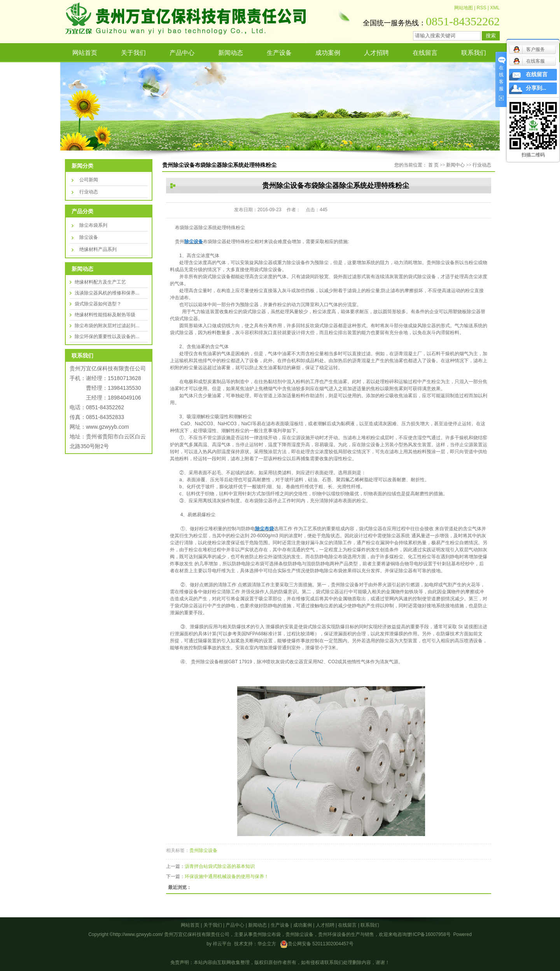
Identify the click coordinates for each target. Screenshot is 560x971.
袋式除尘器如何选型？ (98, 304)
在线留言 (425, 53)
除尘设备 (89, 237)
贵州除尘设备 (203, 850)
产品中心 (182, 53)
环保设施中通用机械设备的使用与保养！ (227, 876)
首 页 (433, 165)
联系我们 (474, 53)
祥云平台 (222, 944)
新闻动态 (231, 53)
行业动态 (89, 192)
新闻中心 (455, 165)
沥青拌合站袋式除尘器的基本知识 (220, 866)
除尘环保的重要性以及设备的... (107, 337)
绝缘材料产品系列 (98, 249)
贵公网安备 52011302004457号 (321, 944)
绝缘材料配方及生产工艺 (100, 282)
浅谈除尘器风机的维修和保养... (107, 293)
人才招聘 (376, 53)
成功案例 (328, 53)
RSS (482, 8)
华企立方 (267, 944)
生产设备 (279, 53)
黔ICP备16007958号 (429, 934)
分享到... (536, 88)
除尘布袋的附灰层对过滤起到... (107, 326)
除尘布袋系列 (93, 225)
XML (495, 8)
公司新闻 (89, 180)
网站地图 (464, 8)
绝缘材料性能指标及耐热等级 (105, 315)
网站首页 (85, 53)
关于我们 (133, 53)
